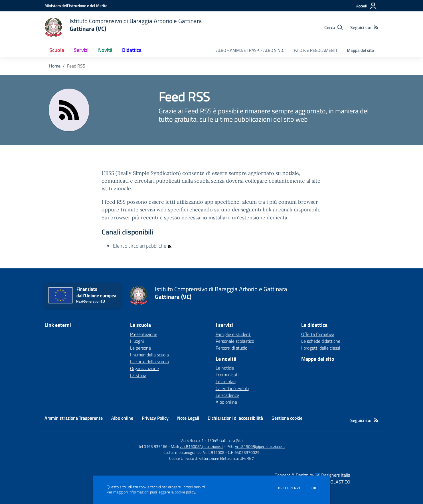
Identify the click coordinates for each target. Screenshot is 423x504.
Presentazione (144, 334)
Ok (314, 488)
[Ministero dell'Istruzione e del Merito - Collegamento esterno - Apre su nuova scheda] (76, 6)
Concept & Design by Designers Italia (312, 475)
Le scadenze (227, 395)
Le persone (140, 348)
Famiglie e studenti (233, 334)
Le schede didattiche (321, 341)
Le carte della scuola (149, 362)
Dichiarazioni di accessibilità (235, 418)
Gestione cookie (287, 418)
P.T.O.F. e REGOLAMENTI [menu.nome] (315, 50)
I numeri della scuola (149, 355)
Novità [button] (105, 50)
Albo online (226, 402)
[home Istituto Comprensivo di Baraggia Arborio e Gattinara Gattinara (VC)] (123, 27)
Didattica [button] (132, 50)
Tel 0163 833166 (153, 446)
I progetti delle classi (321, 348)
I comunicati (227, 375)
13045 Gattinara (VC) (225, 440)
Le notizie (225, 368)
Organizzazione (144, 368)
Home (55, 66)
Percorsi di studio (231, 348)
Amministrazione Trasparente (74, 418)
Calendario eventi (232, 388)
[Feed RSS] (376, 27)
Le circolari (226, 381)
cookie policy (185, 492)
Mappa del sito (360, 50)
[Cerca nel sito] (334, 27)
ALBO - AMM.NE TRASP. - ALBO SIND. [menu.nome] (250, 50)
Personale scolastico (235, 341)
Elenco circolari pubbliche (142, 246)
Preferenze (290, 488)
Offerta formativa (318, 334)
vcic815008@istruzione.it (201, 446)
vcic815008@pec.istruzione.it (260, 446)
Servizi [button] (81, 50)
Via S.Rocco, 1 (192, 440)
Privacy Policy (155, 418)
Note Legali (188, 418)
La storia (138, 375)
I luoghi (137, 341)
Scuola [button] (57, 50)
